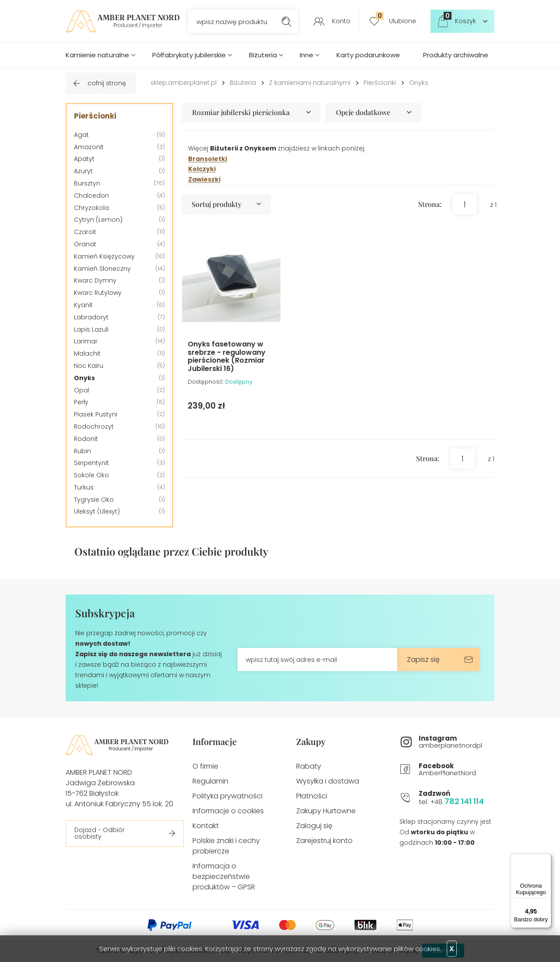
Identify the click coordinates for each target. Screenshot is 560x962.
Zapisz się (423, 659)
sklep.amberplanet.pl (184, 83)
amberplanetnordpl (457, 742)
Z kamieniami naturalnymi (310, 83)
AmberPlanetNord (457, 770)
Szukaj (286, 21)
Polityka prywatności (227, 796)
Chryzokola (91, 208)
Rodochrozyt (94, 427)
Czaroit (85, 232)
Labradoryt (91, 317)
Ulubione (396, 18)
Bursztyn (87, 183)
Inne (306, 55)
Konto (341, 21)
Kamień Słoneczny (102, 269)
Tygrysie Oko (94, 500)
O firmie (205, 766)
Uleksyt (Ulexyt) (97, 511)
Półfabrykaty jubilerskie (189, 55)
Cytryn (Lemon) (98, 220)
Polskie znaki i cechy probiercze (226, 846)
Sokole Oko (91, 475)
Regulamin (210, 781)
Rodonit (86, 439)
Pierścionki (380, 83)
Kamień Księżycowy (104, 256)
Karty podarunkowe (368, 55)
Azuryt (83, 171)
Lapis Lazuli (91, 329)
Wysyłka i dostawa (328, 781)
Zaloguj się (314, 826)
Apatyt (84, 159)
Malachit (87, 353)
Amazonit (89, 147)
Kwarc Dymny (95, 280)
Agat (81, 135)
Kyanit (83, 305)
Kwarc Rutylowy (98, 293)
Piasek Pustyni (96, 414)
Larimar (86, 341)
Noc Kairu (89, 366)
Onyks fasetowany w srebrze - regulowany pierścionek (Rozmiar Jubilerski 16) (227, 356)
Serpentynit (91, 463)
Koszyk (460, 18)
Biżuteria (263, 55)
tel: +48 (457, 798)
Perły (81, 402)
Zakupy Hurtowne (326, 811)
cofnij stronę (107, 83)
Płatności (312, 796)
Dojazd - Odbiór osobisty (100, 833)
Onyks (419, 83)
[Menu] (546, 859)
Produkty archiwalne (456, 55)
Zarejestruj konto (324, 841)
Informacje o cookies (228, 811)
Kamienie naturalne (97, 55)
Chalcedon (91, 196)
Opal (82, 390)
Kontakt (206, 826)
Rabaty (309, 766)
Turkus (84, 487)
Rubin (82, 451)
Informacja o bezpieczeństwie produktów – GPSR (224, 876)
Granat (85, 244)
